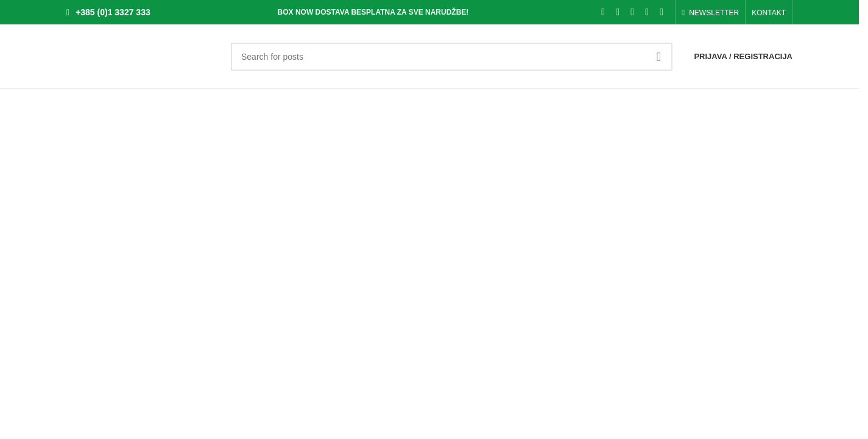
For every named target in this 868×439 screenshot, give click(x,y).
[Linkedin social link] (647, 12)
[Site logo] (143, 55)
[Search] (452, 57)
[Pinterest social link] (632, 12)
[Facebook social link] (603, 12)
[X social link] (618, 12)
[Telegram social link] (662, 12)
